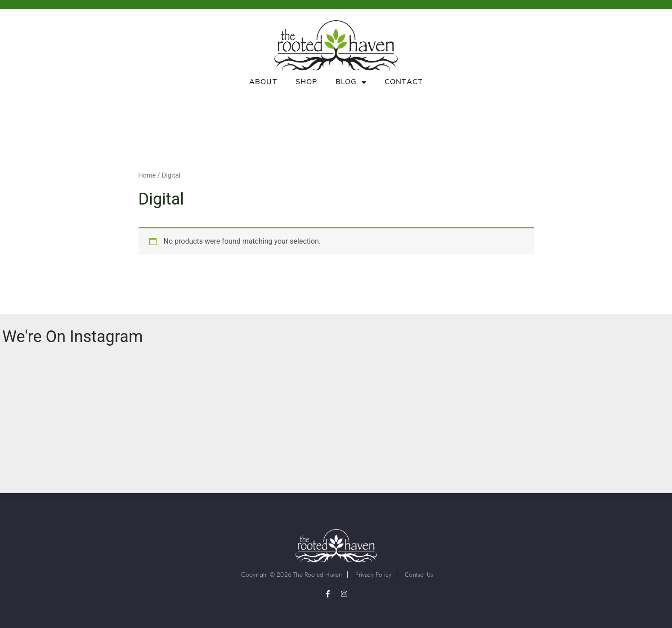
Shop (307, 82)
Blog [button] (351, 82)
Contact (404, 82)
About (263, 82)
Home (148, 175)
